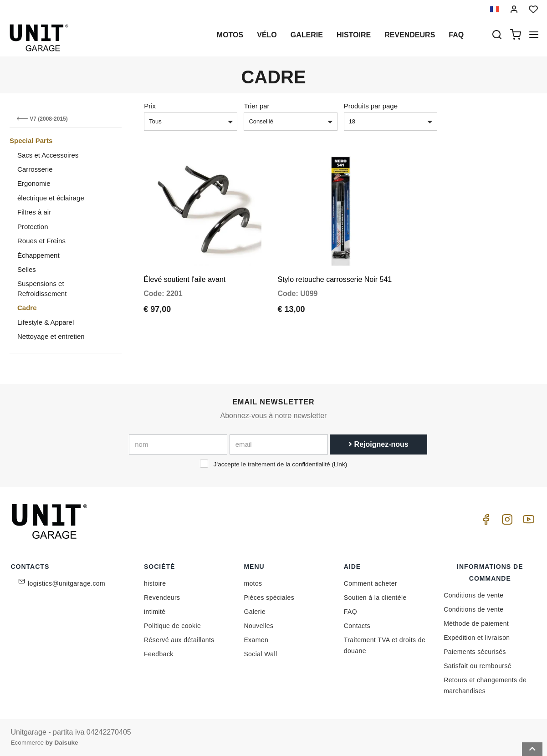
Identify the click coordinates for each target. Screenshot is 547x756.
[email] (279, 444)
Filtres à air (34, 212)
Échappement (38, 255)
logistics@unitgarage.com (66, 583)
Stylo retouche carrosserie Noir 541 (335, 269)
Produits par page (371, 106)
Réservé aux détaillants (179, 640)
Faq (456, 35)
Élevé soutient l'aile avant (184, 269)
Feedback (159, 654)
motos (230, 35)
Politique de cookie (172, 626)
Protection (33, 227)
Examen (256, 640)
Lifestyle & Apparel (46, 322)
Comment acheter (371, 583)
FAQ (350, 612)
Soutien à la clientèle (375, 598)
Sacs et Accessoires (48, 155)
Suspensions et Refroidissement (42, 288)
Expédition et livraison (477, 638)
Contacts (357, 626)
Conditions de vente (473, 595)
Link (340, 464)
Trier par (256, 106)
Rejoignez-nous (378, 444)
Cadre (27, 308)
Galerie (307, 35)
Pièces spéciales (269, 598)
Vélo (267, 35)
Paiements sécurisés (475, 652)
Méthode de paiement (476, 623)
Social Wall (260, 654)
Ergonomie (34, 183)
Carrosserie (35, 169)
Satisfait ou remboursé (478, 666)
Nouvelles (258, 626)
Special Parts (31, 140)
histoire (354, 35)
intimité (155, 612)
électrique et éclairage (51, 198)
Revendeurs (410, 35)
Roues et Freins (41, 241)
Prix (150, 106)
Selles (27, 269)
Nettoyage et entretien (51, 336)
